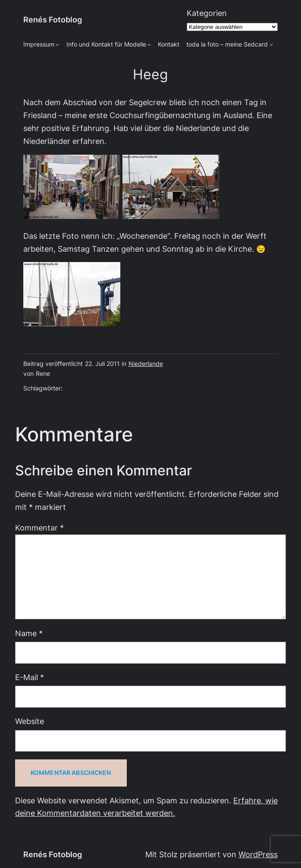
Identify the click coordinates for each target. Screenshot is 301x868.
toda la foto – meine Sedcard (227, 44)
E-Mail (30, 677)
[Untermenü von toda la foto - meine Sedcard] (271, 44)
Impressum (39, 44)
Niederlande (146, 364)
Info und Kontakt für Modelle (106, 44)
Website (30, 721)
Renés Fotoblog (53, 20)
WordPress (258, 854)
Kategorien (207, 13)
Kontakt (169, 44)
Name (29, 633)
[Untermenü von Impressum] (57, 44)
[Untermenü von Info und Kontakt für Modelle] (149, 44)
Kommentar (39, 528)
